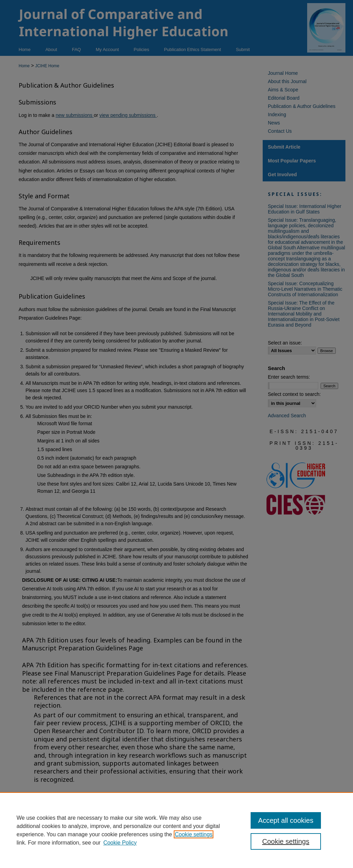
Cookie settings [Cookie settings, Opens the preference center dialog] (286, 841)
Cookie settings (194, 834)
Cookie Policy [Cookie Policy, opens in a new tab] (120, 843)
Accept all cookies (286, 820)
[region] (176, 830)
